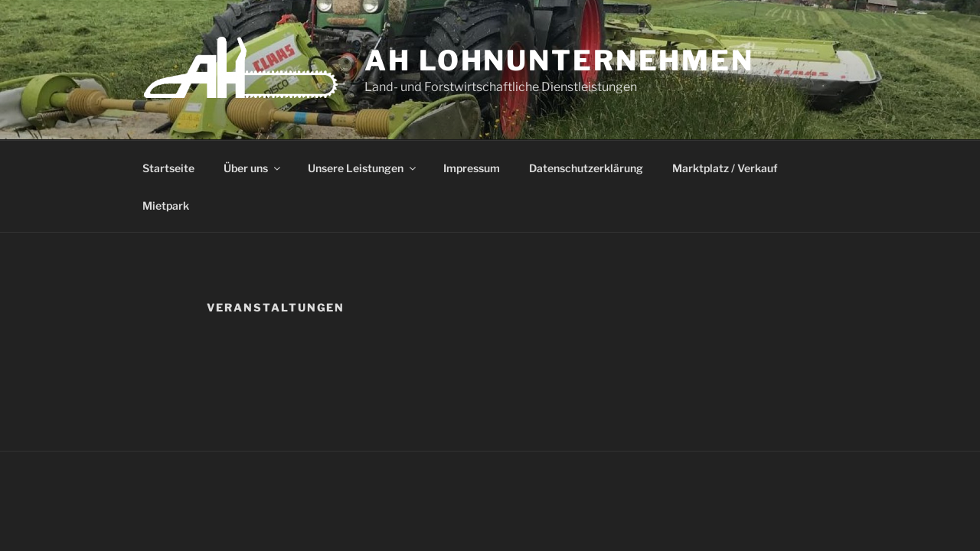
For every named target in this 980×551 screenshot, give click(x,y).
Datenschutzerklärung (586, 168)
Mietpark (166, 205)
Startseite (168, 168)
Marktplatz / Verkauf (725, 168)
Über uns (253, 168)
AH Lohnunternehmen (559, 60)
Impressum (472, 168)
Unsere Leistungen (363, 168)
